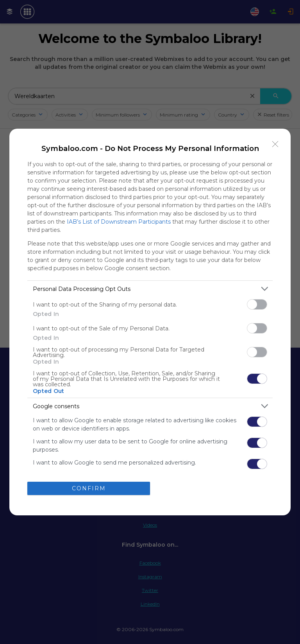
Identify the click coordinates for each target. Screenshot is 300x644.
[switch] (257, 304)
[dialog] (150, 322)
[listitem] (150, 289)
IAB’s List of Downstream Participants (119, 222)
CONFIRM (89, 488)
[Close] (275, 144)
